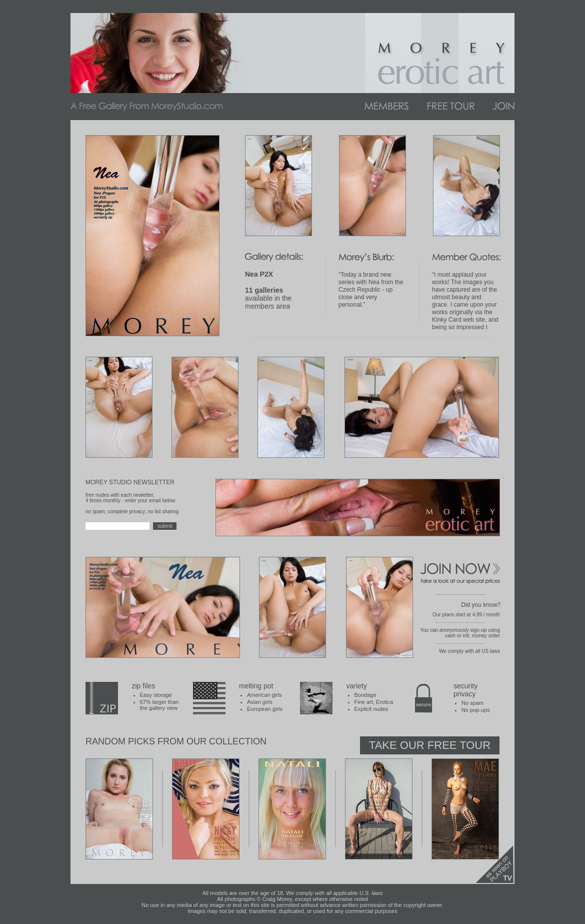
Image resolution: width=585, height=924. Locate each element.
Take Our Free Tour (430, 745)
